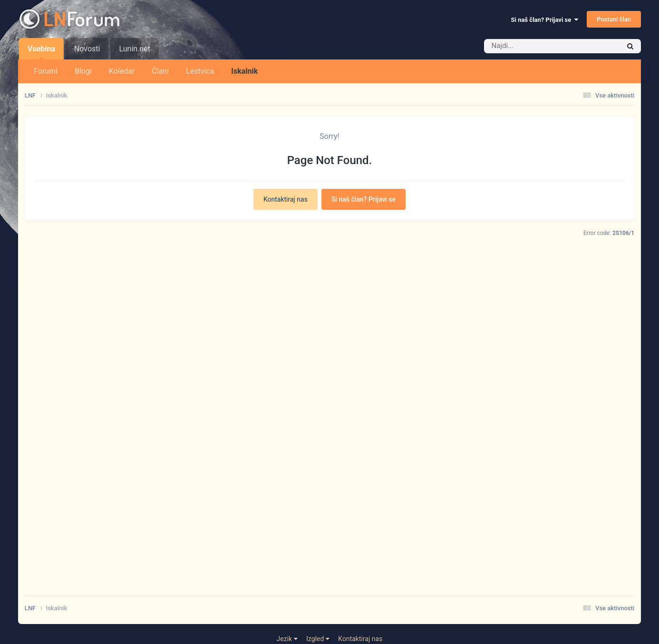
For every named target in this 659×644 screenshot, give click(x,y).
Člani (160, 71)
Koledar (122, 71)
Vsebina (41, 52)
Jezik (287, 639)
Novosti (87, 49)
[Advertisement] (310, 445)
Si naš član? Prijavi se (545, 20)
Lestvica (200, 71)
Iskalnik (244, 71)
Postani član (614, 19)
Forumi (46, 71)
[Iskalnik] (538, 46)
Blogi (83, 71)
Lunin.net (134, 49)
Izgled (318, 639)
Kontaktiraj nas (286, 199)
